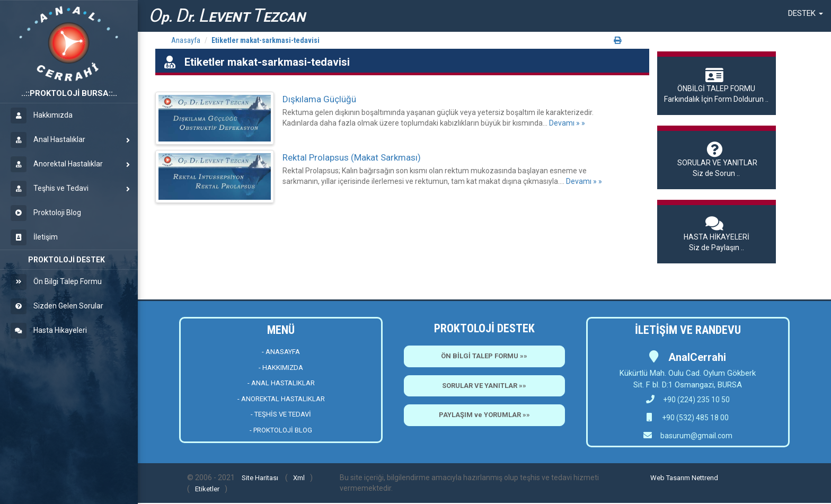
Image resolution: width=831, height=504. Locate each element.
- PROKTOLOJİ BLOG (281, 430)
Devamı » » (567, 123)
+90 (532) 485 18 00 (695, 418)
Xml (299, 478)
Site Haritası (260, 478)
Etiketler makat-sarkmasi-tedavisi (266, 40)
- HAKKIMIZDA (281, 368)
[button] (806, 13)
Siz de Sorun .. (717, 160)
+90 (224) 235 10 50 (688, 400)
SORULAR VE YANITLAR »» (484, 386)
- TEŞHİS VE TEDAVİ (281, 414)
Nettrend (705, 478)
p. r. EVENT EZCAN (227, 16)
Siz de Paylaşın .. (717, 234)
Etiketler (207, 489)
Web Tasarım (670, 478)
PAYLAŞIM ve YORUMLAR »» (484, 415)
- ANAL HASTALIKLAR (281, 383)
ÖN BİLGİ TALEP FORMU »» (484, 356)
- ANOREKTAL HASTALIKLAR (281, 399)
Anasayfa (186, 40)
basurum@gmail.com (696, 436)
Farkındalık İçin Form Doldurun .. (717, 85)
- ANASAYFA (281, 352)
